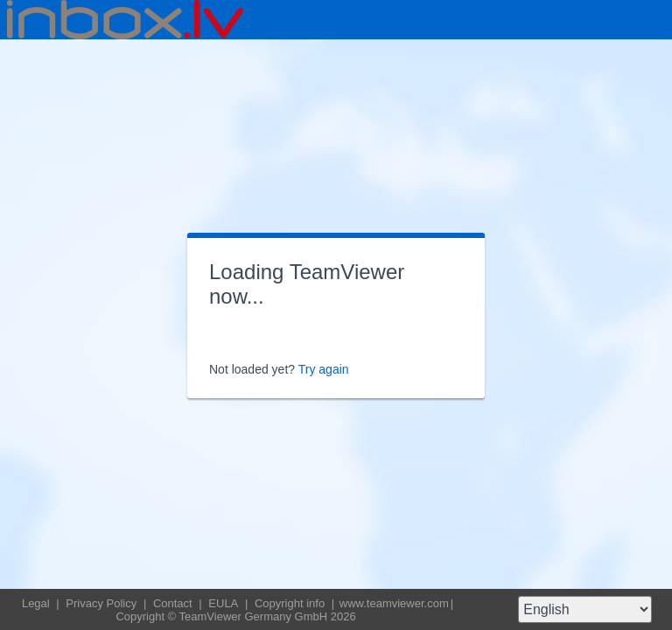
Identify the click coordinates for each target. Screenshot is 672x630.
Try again (324, 369)
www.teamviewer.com (394, 603)
